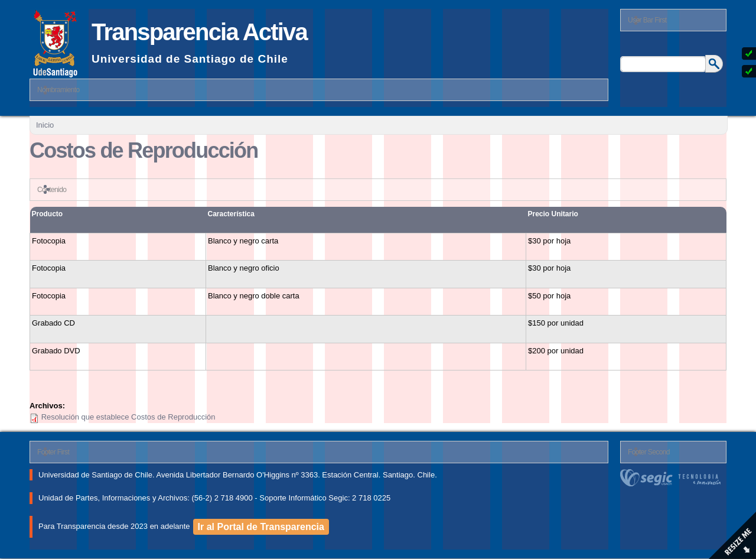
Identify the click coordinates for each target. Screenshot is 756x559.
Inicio (45, 125)
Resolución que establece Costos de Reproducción (128, 417)
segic (673, 478)
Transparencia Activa (199, 32)
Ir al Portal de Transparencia (261, 527)
